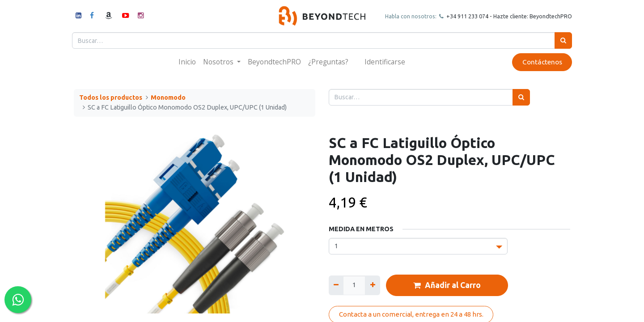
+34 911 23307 (463, 16)
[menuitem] (187, 62)
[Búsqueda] (561, 40)
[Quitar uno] (336, 285)
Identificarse (385, 62)
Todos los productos (111, 97)
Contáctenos (540, 62)
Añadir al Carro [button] (447, 285)
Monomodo (168, 97)
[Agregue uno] (372, 285)
